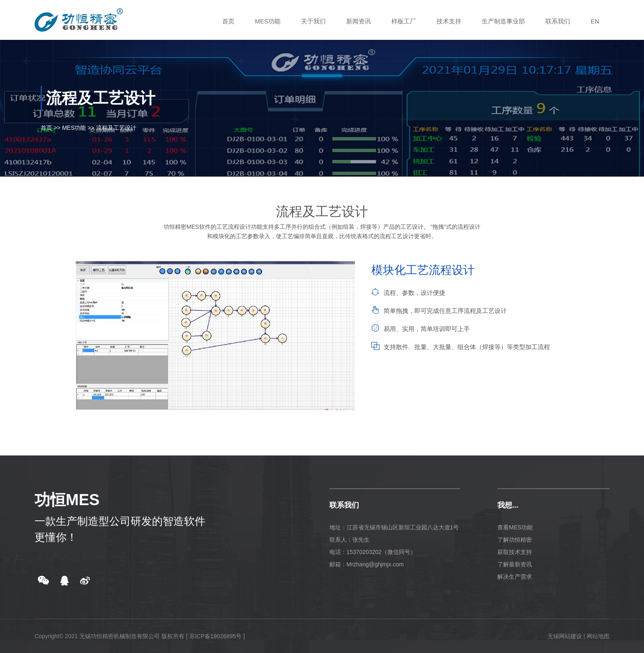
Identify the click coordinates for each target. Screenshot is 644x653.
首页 (228, 21)
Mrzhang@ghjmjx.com (375, 564)
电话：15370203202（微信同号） (373, 552)
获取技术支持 (515, 552)
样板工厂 (404, 21)
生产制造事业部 (503, 21)
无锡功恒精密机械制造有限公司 (120, 636)
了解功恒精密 (515, 540)
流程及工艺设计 (116, 128)
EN (595, 21)
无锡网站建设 (565, 636)
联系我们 (558, 21)
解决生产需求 (515, 577)
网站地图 (598, 636)
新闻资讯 (359, 21)
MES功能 (268, 21)
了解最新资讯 (515, 564)
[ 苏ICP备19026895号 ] (215, 636)
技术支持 (449, 21)
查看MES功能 (515, 527)
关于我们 (313, 21)
